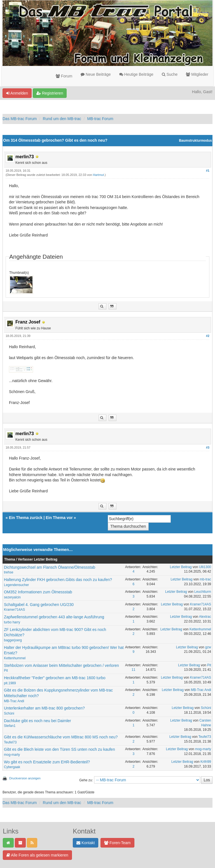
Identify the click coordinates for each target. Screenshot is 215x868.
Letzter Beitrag (181, 567)
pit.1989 (10, 683)
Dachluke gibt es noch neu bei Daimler (38, 721)
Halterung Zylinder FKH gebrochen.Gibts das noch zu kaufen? (58, 580)
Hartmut (98, 175)
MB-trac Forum (100, 119)
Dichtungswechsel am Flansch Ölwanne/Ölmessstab (50, 567)
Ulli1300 (205, 567)
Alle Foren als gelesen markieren (37, 855)
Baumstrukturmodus (195, 141)
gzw (208, 647)
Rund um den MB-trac (62, 119)
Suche (170, 74)
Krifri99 (206, 762)
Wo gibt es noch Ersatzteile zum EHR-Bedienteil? (47, 762)
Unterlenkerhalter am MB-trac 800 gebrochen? (44, 708)
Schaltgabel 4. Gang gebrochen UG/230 (39, 605)
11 (133, 670)
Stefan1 (10, 726)
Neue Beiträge (96, 74)
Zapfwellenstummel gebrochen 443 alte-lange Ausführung (54, 617)
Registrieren (50, 93)
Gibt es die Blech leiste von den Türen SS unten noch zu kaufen (59, 749)
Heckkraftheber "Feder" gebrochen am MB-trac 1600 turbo (55, 678)
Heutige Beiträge (136, 74)
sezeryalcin (12, 597)
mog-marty (12, 755)
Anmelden (17, 93)
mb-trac (205, 579)
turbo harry (12, 622)
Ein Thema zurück (26, 518)
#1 (208, 171)
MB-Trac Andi (14, 701)
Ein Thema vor (59, 518)
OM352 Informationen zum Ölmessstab (38, 592)
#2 (208, 336)
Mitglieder (197, 74)
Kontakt (86, 843)
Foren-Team (117, 843)
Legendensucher (16, 585)
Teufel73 (10, 742)
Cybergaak (12, 767)
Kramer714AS (14, 610)
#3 (208, 447)
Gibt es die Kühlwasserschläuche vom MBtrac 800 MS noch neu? (61, 737)
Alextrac (205, 617)
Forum (64, 76)
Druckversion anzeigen (25, 778)
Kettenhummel (200, 629)
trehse (9, 572)
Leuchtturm (203, 592)
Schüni (9, 713)
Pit (6, 670)
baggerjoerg (13, 640)
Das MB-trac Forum (20, 119)
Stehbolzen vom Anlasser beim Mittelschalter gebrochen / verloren (61, 665)
